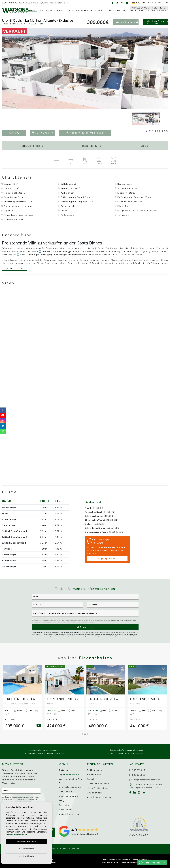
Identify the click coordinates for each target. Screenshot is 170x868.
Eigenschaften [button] (26, 11)
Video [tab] (144, 146)
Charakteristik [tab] (32, 146)
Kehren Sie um (157, 131)
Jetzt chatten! (152, 863)
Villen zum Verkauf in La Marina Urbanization (126, 750)
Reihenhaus (94, 770)
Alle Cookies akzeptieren (27, 842)
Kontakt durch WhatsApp (85, 133)
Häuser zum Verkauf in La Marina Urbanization (126, 753)
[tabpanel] (23, 698)
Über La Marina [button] (69, 796)
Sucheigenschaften (155, 3)
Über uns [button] (64, 791)
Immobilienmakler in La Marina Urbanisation (45, 750)
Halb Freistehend (98, 788)
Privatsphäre (54, 849)
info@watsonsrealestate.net (50, 3)
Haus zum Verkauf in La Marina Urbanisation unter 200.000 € (126, 863)
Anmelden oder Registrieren (149, 8)
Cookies (65, 849)
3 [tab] (88, 734)
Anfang (63, 770)
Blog (62, 800)
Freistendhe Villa (98, 784)
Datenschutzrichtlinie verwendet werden (124, 620)
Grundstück (94, 793)
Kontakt (64, 805)
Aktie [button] (14, 133)
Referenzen (66, 809)
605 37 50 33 (138, 775)
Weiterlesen (15, 268)
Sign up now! (107, 559)
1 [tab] (82, 734)
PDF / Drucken (43, 133)
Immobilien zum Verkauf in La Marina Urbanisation (45, 753)
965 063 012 (25, 3)
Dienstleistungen (70, 787)
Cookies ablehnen (27, 856)
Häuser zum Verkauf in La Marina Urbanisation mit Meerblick (126, 859)
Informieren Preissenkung (126, 22)
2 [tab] (85, 734)
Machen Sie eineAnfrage (155, 22)
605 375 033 (9, 3)
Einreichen (85, 627)
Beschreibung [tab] (92, 146)
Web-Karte (76, 849)
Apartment (94, 775)
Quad (90, 779)
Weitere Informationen (16, 835)
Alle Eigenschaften (99, 797)
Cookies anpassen (27, 849)
